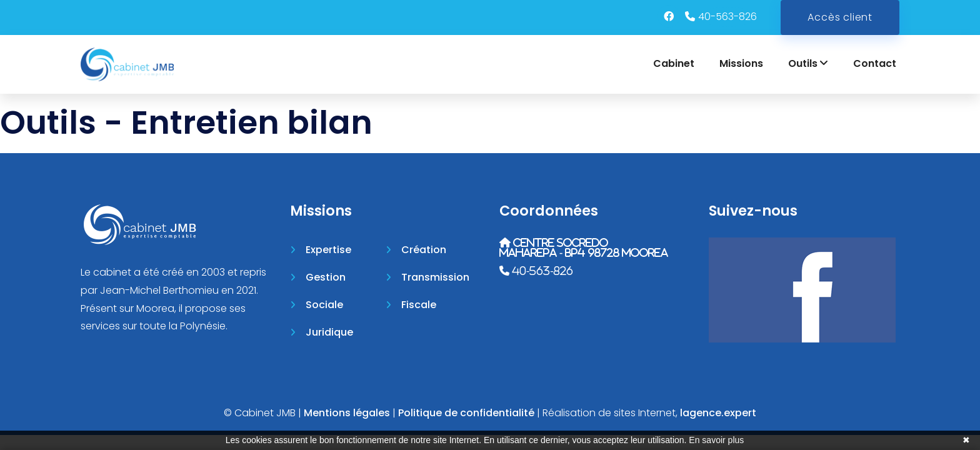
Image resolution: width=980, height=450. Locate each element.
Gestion (326, 277)
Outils (808, 63)
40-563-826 (727, 17)
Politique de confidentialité (466, 413)
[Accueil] (127, 64)
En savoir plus (716, 440)
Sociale (324, 305)
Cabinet (674, 63)
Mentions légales (347, 413)
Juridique (329, 332)
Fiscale (419, 305)
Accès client (840, 17)
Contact (875, 63)
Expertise (328, 250)
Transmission (435, 277)
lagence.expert (718, 413)
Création (424, 250)
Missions (741, 63)
